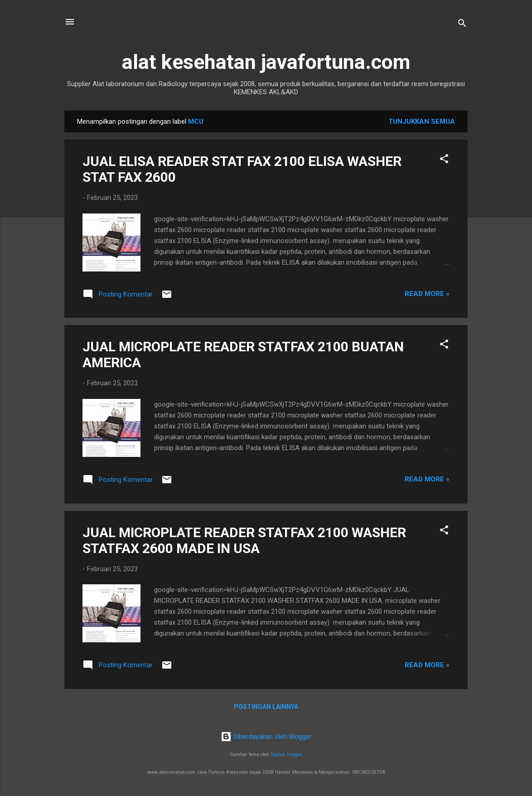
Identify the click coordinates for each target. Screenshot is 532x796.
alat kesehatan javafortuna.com (266, 62)
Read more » (427, 294)
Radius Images (287, 755)
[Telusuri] (462, 25)
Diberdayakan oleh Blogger (266, 737)
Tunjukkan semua (422, 121)
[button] (444, 160)
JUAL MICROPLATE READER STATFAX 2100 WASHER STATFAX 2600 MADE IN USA (244, 540)
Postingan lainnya (266, 707)
